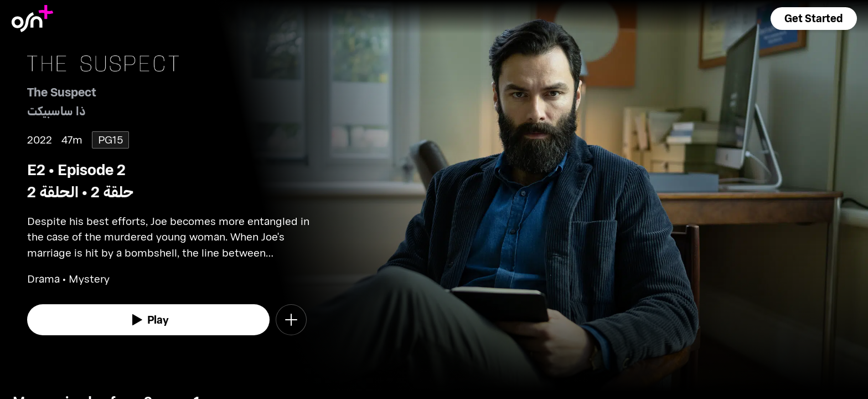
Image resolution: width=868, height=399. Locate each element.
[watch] (148, 320)
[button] (814, 19)
